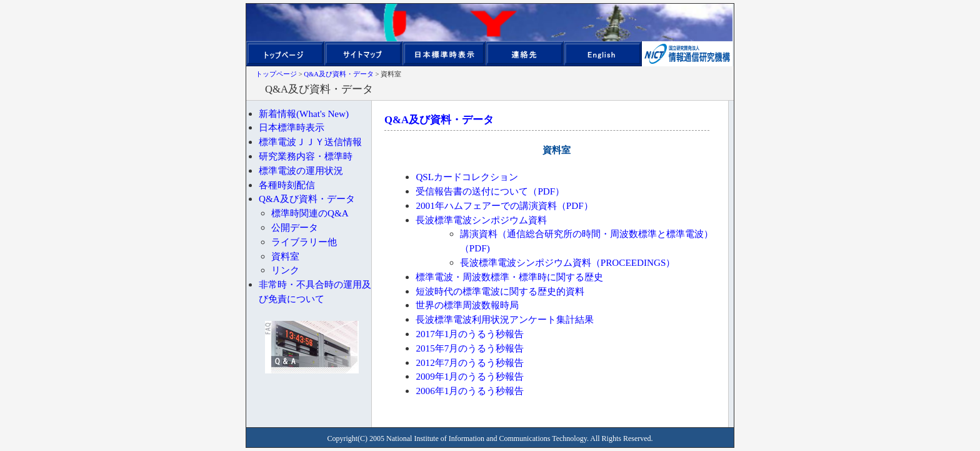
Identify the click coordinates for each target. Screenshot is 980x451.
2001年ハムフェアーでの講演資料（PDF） (504, 205)
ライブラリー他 (304, 242)
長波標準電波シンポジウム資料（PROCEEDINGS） (568, 262)
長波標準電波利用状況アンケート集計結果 (505, 319)
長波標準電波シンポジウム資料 (481, 220)
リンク (285, 270)
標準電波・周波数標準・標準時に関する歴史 (509, 277)
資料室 (285, 256)
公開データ (295, 227)
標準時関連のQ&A (310, 213)
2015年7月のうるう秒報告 (470, 348)
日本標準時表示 (292, 127)
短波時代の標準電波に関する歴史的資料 (500, 291)
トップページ (276, 74)
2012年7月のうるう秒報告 (470, 362)
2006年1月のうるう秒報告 (470, 391)
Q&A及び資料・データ (339, 74)
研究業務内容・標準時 (306, 156)
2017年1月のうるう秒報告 (470, 334)
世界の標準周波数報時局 (467, 305)
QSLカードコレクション (467, 177)
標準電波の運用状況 (301, 170)
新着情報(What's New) (304, 114)
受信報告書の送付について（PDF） (490, 191)
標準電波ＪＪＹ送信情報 (310, 142)
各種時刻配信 (287, 185)
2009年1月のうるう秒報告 (470, 376)
